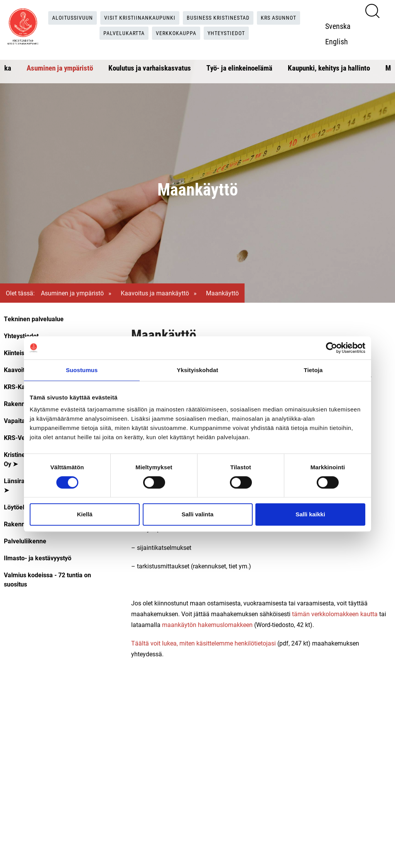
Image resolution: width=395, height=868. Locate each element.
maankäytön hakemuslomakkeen (207, 624)
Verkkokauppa (177, 33)
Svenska (342, 26)
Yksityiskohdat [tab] (197, 370)
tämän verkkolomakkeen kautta (335, 614)
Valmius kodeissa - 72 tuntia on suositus (47, 579)
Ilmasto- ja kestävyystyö (38, 558)
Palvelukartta (120, 33)
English (341, 41)
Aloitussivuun (63, 18)
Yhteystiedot (232, 33)
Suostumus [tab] (82, 370)
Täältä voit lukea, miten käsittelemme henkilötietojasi (203, 643)
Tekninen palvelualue (34, 319)
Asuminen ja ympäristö (60, 68)
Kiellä (84, 514)
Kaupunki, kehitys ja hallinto (329, 68)
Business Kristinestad (222, 18)
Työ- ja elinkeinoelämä (239, 68)
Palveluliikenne (25, 541)
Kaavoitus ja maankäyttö (155, 293)
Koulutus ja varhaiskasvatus (150, 68)
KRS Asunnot (289, 18)
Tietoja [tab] (313, 370)
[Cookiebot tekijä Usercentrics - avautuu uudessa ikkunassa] (332, 348)
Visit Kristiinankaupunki (137, 18)
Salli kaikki (310, 514)
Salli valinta (198, 514)
